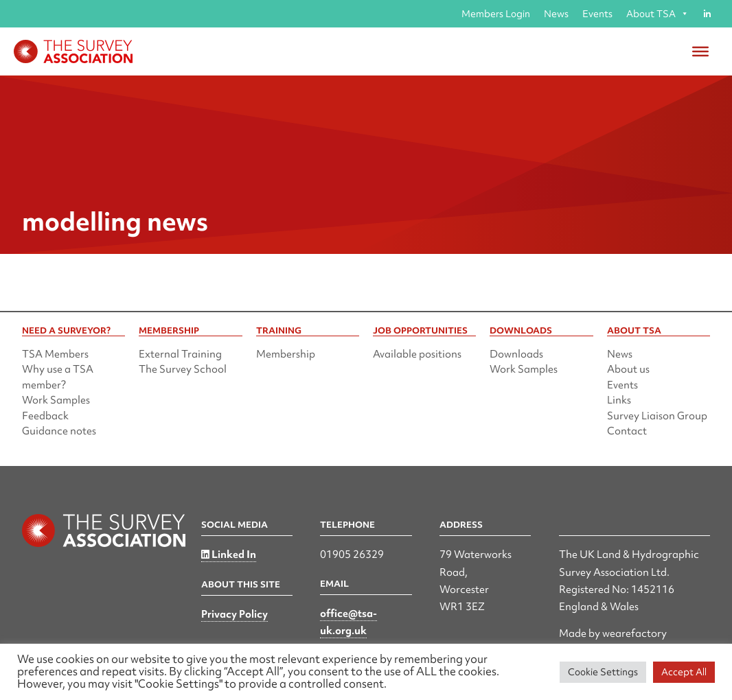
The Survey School (183, 369)
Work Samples (56, 400)
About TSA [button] (657, 14)
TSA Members (55, 354)
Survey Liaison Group (657, 416)
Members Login (496, 14)
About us (628, 369)
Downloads (516, 354)
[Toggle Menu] (700, 51)
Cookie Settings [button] (603, 672)
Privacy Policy (235, 614)
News (556, 14)
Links (619, 400)
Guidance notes (59, 431)
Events (597, 14)
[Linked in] (707, 14)
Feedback (45, 416)
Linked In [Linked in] (229, 555)
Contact (627, 431)
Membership (286, 354)
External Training (180, 354)
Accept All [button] (684, 672)
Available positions (417, 354)
